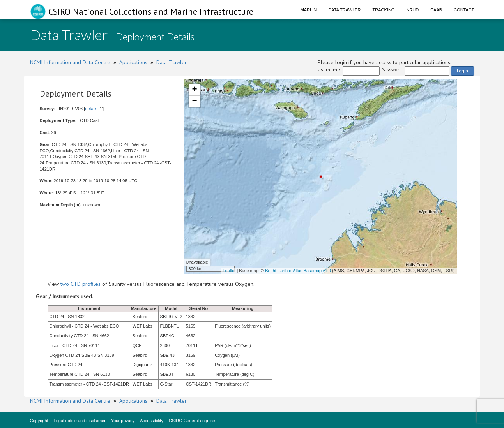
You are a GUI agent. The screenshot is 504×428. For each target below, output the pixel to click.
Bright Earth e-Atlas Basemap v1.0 (298, 271)
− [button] (194, 102)
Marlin (309, 10)
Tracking (384, 10)
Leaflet (229, 271)
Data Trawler (344, 10)
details (91, 109)
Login (462, 71)
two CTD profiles (80, 284)
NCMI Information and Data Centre (70, 62)
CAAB (436, 10)
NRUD (412, 10)
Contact (464, 10)
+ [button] (194, 90)
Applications (133, 62)
